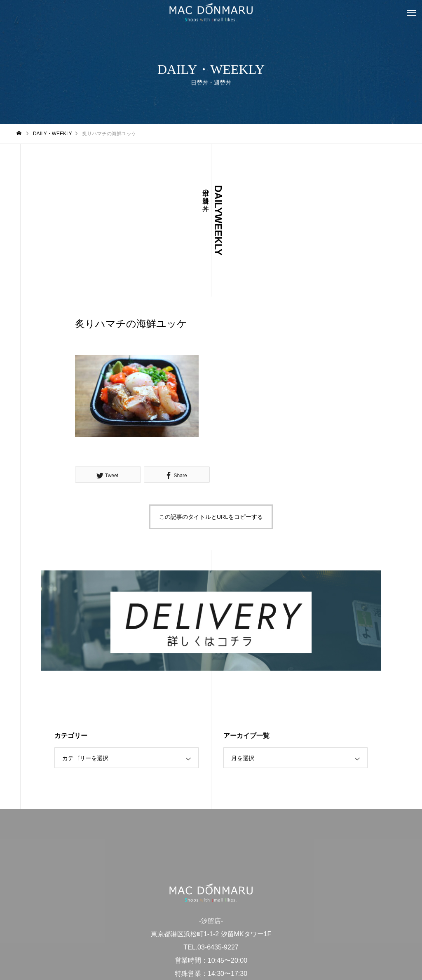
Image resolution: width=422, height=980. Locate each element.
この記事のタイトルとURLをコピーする (211, 517)
